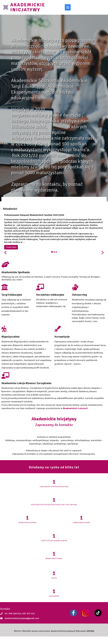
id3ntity (90, 638)
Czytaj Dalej (11, 249)
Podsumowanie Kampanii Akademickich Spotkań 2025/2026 (34, 217)
